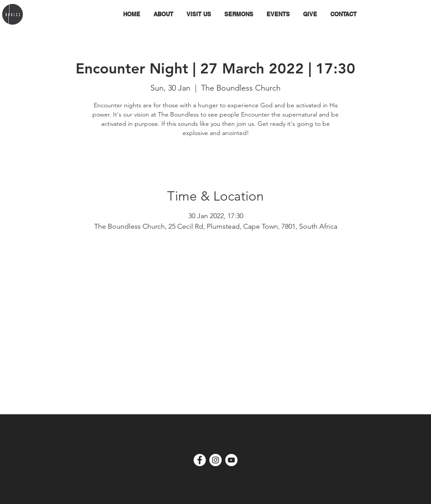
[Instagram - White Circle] (215, 460)
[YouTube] (231, 460)
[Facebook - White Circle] (200, 460)
